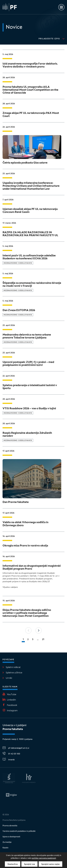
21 (43, 639)
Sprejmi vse (29, 864)
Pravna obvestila (10, 826)
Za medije (7, 842)
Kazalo (5, 848)
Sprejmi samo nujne (50, 864)
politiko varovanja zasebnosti (44, 858)
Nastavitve (13, 864)
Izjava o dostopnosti (11, 837)
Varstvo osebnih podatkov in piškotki (19, 831)
